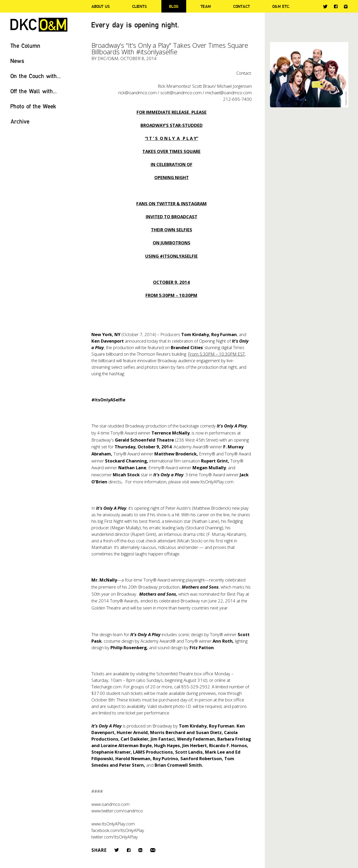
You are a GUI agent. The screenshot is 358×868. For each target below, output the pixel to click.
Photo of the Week (33, 106)
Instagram (346, 7)
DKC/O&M (39, 25)
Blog (174, 6)
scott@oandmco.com (181, 93)
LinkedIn (140, 850)
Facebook (336, 6)
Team (206, 6)
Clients (139, 6)
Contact (242, 6)
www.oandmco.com (110, 804)
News (17, 61)
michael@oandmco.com (228, 93)
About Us (101, 6)
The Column (25, 46)
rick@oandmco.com (137, 93)
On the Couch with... (36, 76)
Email (153, 850)
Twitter (325, 7)
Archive (20, 121)
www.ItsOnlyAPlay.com (212, 482)
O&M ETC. (281, 6)
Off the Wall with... (34, 91)
